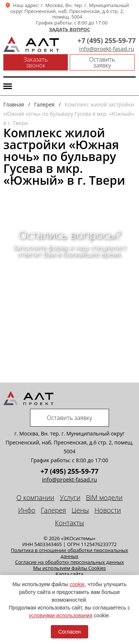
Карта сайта (69, 574)
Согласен (69, 632)
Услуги (70, 497)
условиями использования (61, 615)
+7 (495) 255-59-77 (107, 40)
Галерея (53, 510)
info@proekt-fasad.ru (107, 49)
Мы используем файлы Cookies (69, 568)
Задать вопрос (69, 30)
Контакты (69, 523)
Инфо (27, 510)
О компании (35, 497)
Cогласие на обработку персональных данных (70, 562)
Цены (80, 510)
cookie (77, 584)
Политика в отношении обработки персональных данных (69, 553)
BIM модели (104, 497)
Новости (108, 510)
